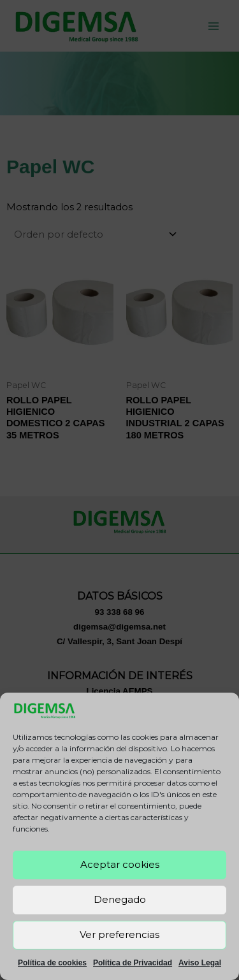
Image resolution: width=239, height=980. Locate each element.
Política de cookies (52, 963)
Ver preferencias (119, 934)
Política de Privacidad (133, 963)
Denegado (120, 899)
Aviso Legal (200, 963)
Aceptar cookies (120, 864)
